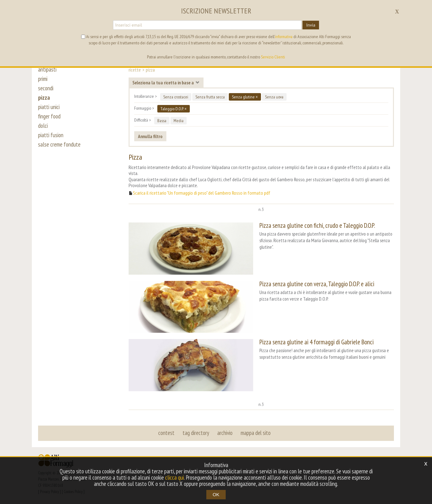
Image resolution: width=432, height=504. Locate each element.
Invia (311, 25)
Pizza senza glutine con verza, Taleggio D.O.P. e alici (317, 284)
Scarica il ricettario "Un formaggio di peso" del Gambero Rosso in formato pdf (202, 193)
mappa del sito (256, 433)
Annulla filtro (150, 136)
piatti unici (49, 107)
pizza (44, 97)
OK (216, 494)
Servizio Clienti (273, 57)
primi (43, 79)
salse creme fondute (59, 144)
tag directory (196, 433)
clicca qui (174, 477)
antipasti (47, 69)
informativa (284, 37)
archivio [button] (225, 433)
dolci (43, 126)
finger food (49, 116)
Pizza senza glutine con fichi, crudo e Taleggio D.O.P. (317, 225)
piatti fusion (51, 135)
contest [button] (166, 433)
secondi (46, 88)
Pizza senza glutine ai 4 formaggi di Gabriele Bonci (317, 342)
